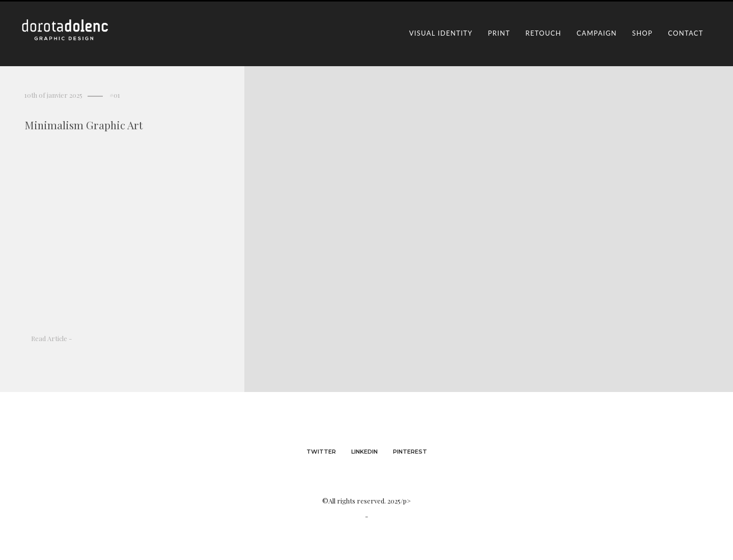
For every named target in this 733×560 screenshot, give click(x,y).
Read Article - (51, 338)
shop (642, 33)
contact (686, 33)
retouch (543, 33)
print (499, 33)
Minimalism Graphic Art (83, 125)
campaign (597, 33)
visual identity (441, 33)
